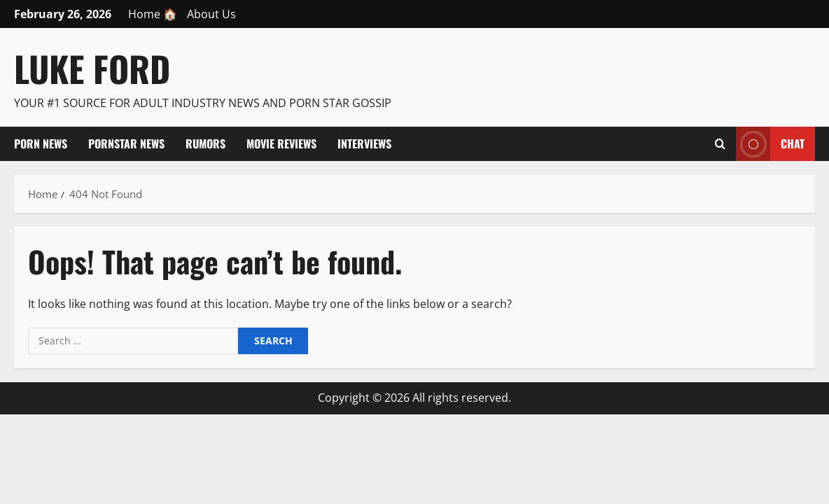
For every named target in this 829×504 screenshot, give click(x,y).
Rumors (205, 143)
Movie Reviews (281, 143)
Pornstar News (126, 143)
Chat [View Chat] (770, 144)
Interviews (364, 143)
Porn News (41, 143)
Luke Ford (92, 68)
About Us (211, 14)
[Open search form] (720, 143)
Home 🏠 (153, 14)
